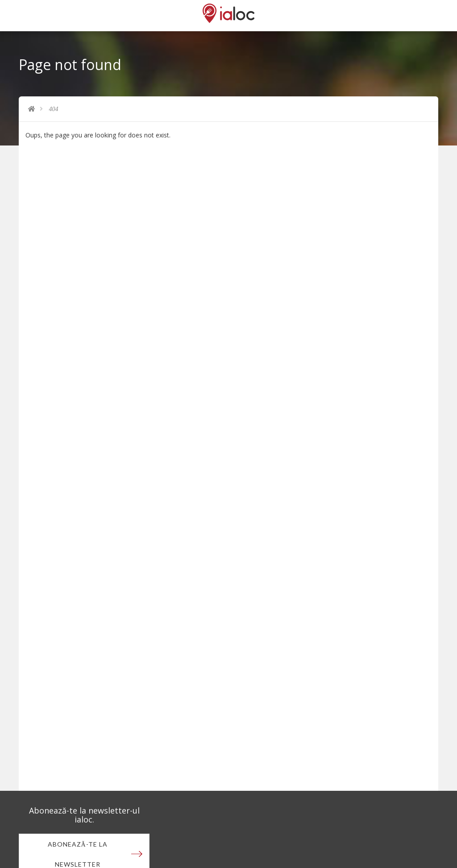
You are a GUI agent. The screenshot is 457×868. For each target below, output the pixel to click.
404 (54, 109)
